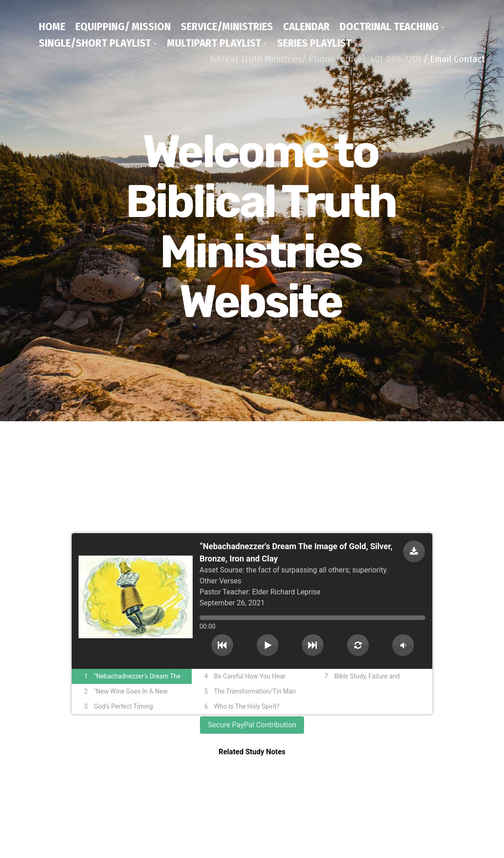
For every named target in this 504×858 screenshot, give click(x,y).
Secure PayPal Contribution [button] (252, 725)
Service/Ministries (227, 26)
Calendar (306, 26)
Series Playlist (314, 43)
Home (52, 26)
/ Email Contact (454, 59)
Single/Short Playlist (95, 43)
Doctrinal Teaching (389, 26)
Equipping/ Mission (123, 26)
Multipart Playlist (214, 43)
